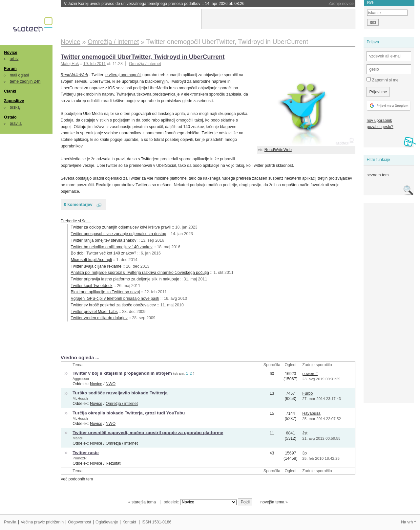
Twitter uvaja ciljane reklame (96, 266)
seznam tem (378, 175)
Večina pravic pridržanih (42, 522)
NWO (111, 384)
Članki (10, 91)
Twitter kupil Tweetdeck (92, 286)
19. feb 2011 (94, 64)
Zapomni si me (382, 80)
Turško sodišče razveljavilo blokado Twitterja (120, 393)
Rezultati (114, 463)
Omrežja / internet (145, 64)
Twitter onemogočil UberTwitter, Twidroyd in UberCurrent (143, 57)
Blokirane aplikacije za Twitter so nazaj (105, 292)
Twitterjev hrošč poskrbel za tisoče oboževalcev (113, 305)
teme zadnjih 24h (25, 81)
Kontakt (129, 522)
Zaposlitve (14, 101)
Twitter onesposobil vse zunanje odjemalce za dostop (119, 234)
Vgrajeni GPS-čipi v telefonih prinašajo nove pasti (115, 298)
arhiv (14, 59)
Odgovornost (80, 522)
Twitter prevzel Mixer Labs (94, 312)
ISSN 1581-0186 (156, 522)
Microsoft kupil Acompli (91, 260)
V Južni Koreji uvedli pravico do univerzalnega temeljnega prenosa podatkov (154, 4)
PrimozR (80, 458)
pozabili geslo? (380, 127)
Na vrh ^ (408, 522)
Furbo (307, 393)
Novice (10, 53)
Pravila (10, 522)
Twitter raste (86, 453)
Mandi (77, 438)
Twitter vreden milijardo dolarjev (99, 318)
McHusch (80, 398)
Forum (10, 69)
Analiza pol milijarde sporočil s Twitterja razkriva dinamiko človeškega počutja (140, 273)
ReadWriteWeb (278, 150)
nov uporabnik (379, 121)
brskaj (15, 107)
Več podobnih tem (77, 479)
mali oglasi (19, 75)
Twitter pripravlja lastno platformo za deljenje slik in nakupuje (125, 279)
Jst (305, 433)
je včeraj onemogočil (123, 75)
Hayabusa (311, 413)
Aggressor (81, 379)
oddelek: (200, 502)
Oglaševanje (107, 522)
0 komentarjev (78, 204)
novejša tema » (274, 502)
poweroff (310, 374)
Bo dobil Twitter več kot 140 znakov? (104, 253)
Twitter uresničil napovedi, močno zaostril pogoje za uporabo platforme (148, 433)
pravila (16, 123)
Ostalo (10, 117)
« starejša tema (142, 502)
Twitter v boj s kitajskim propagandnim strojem (122, 373)
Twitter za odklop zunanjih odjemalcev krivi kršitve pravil (121, 227)
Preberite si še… (76, 221)
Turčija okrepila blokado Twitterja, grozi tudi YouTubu (129, 413)
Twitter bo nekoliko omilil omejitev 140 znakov (112, 247)
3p (304, 453)
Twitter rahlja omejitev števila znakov (104, 240)
